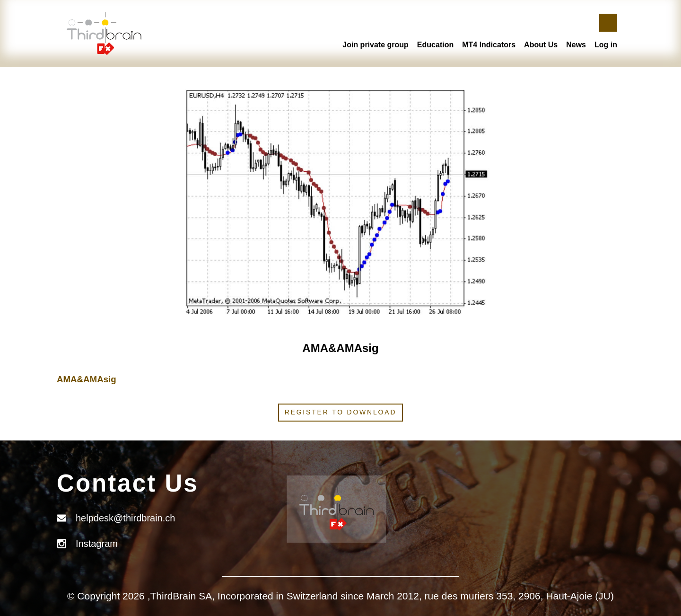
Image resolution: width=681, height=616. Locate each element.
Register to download (341, 412)
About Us (541, 45)
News (576, 45)
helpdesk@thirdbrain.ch (125, 518)
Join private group (375, 45)
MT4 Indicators (489, 45)
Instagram (97, 544)
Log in (606, 45)
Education (435, 45)
